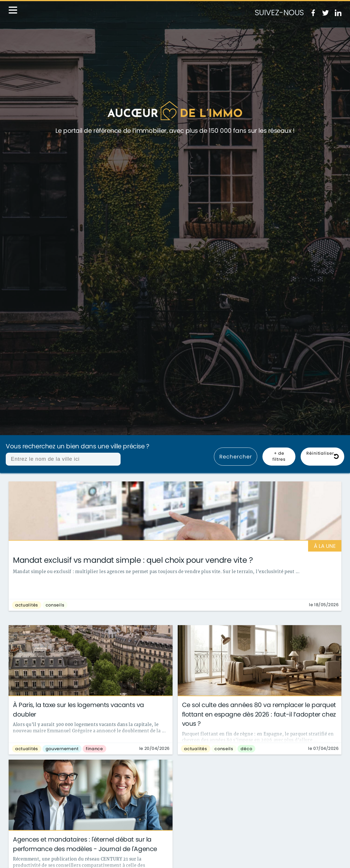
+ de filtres (279, 456)
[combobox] (63, 459)
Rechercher (236, 457)
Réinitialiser (323, 456)
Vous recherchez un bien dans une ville (77, 447)
